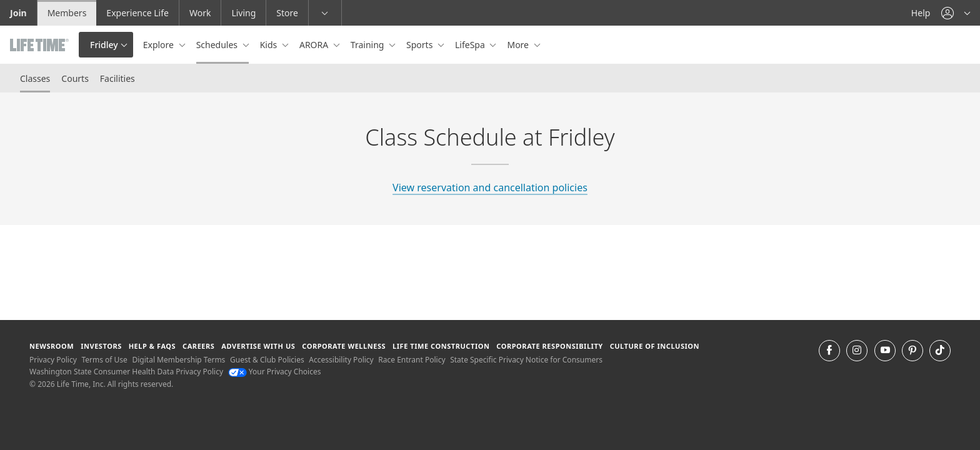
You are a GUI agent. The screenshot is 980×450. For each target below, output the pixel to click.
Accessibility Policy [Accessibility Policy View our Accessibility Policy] (341, 360)
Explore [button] (160, 45)
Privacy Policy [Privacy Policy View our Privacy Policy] (53, 360)
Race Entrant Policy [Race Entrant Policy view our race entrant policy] (412, 360)
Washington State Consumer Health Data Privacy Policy (126, 372)
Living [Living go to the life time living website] (243, 13)
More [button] (519, 45)
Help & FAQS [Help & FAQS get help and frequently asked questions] (152, 346)
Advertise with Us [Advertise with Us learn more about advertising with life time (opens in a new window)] (258, 346)
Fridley (104, 45)
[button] (956, 13)
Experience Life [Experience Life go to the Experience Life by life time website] (137, 13)
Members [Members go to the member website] (67, 13)
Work (200, 13)
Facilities (117, 78)
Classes (35, 78)
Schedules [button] (218, 45)
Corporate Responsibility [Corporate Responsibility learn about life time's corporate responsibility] (549, 346)
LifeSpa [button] (471, 45)
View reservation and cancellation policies (490, 187)
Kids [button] (270, 45)
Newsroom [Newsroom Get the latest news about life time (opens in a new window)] (52, 346)
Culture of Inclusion (655, 346)
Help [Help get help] (921, 13)
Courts (75, 78)
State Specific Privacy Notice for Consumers (526, 360)
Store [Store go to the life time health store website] (287, 13)
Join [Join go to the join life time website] (18, 13)
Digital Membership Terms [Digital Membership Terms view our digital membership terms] (178, 360)
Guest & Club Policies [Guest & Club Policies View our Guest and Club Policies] (267, 360)
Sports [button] (421, 45)
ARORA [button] (315, 45)
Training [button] (368, 45)
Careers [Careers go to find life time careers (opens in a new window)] (198, 346)
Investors (101, 346)
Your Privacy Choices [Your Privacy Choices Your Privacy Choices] (275, 372)
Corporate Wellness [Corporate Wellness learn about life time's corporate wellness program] (344, 346)
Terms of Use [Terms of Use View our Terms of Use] (104, 360)
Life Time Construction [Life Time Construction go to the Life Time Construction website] (441, 346)
